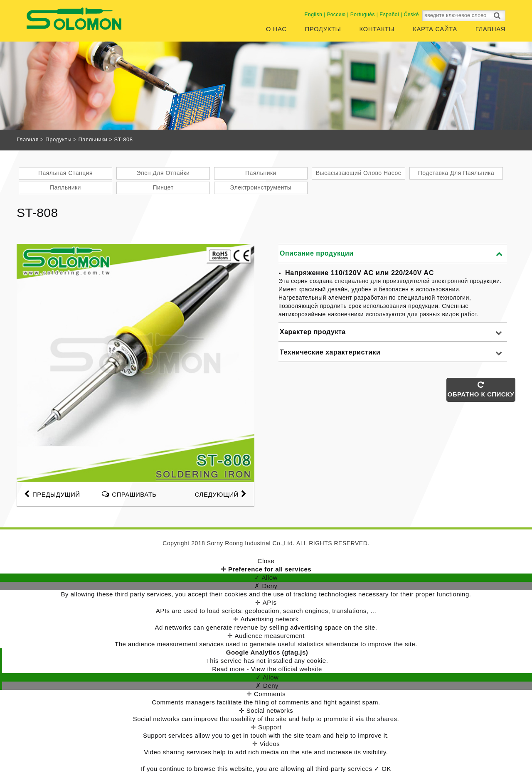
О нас (276, 29)
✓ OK (383, 769)
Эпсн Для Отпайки (163, 173)
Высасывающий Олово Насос (359, 173)
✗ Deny (266, 586)
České (411, 15)
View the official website (287, 669)
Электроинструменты (261, 187)
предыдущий (52, 494)
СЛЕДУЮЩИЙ (221, 494)
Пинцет (163, 187)
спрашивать (135, 494)
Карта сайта (435, 29)
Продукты (323, 29)
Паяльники (93, 139)
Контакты (377, 29)
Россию (336, 15)
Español (389, 15)
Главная (490, 29)
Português (363, 15)
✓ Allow (266, 577)
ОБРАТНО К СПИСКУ (481, 389)
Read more (229, 669)
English (314, 15)
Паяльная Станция (65, 173)
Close (266, 561)
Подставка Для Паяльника (456, 173)
